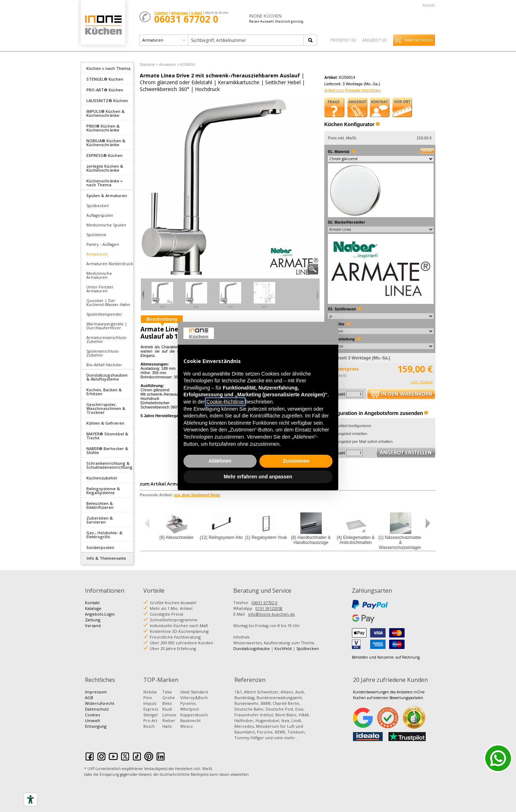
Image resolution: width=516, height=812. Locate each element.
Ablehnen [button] (220, 461)
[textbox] (246, 40)
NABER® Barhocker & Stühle (107, 450)
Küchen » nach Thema (108, 68)
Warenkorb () (418, 40)
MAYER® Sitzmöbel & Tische (107, 436)
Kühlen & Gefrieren (105, 423)
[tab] (107, 68)
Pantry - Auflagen (103, 244)
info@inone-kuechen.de (271, 614)
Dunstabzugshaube (252, 648)
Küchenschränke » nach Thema (104, 183)
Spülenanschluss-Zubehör (103, 353)
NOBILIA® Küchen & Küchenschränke (106, 143)
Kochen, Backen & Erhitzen (104, 392)
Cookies (92, 715)
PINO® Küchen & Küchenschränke (103, 128)
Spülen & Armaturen (107, 195)
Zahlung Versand (93, 623)
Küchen (103, 25)
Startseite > (149, 65)
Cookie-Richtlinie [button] (225, 402)
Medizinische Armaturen (99, 275)
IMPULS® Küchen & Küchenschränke (106, 113)
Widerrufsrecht (100, 703)
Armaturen (97, 254)
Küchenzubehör (102, 478)
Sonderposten (100, 547)
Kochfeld (283, 648)
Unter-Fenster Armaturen (100, 289)
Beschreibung (162, 319)
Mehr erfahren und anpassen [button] (258, 477)
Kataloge (93, 608)
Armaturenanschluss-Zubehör (107, 339)
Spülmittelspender (104, 314)
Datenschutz (97, 709)
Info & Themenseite (106, 558)
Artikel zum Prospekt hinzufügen (353, 90)
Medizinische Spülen (106, 225)
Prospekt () (343, 40)
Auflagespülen (100, 215)
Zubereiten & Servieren (100, 520)
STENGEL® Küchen (105, 79)
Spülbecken (98, 206)
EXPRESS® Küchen (104, 155)
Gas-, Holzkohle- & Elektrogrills (104, 535)
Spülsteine (96, 235)
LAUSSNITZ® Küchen (107, 101)
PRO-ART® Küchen (105, 90)
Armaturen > (169, 65)
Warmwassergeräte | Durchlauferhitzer (107, 326)
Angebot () (374, 40)
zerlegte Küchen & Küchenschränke (105, 168)
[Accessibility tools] (30, 799)
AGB (89, 698)
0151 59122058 (269, 608)
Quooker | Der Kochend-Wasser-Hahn (108, 302)
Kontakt (429, 5)
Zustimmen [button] (296, 461)
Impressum (96, 692)
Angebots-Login (100, 614)
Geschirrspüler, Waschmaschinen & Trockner (106, 408)
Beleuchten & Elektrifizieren (100, 505)
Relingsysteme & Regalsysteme (103, 491)
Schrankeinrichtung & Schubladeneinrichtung (109, 465)
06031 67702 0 (264, 603)
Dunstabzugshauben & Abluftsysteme (107, 377)
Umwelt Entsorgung (96, 723)
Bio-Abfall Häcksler (104, 365)
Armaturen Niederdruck (110, 264)
